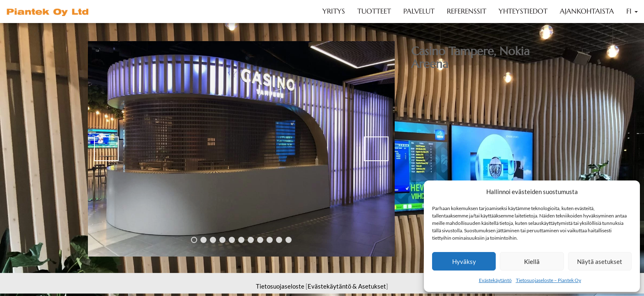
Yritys (334, 11)
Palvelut (419, 11)
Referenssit (467, 11)
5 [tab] (232, 240)
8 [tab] (260, 240)
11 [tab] (289, 240)
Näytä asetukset (600, 261)
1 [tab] (194, 240)
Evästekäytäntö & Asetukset (347, 286)
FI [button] (632, 11)
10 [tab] (279, 240)
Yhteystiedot (523, 11)
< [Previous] (106, 149)
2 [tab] (204, 240)
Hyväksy (464, 261)
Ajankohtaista (587, 11)
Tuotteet (374, 11)
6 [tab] (241, 240)
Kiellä (532, 261)
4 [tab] (222, 240)
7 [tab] (251, 240)
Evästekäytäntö (495, 280)
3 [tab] (213, 240)
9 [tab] (270, 240)
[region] (241, 149)
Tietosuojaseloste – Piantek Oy (549, 280)
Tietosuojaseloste (280, 286)
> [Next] (376, 149)
